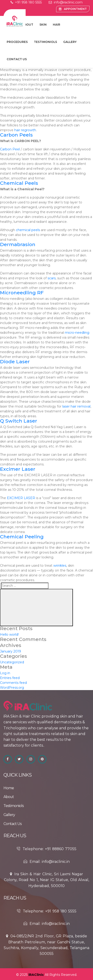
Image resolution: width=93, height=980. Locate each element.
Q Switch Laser (19, 421)
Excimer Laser (18, 469)
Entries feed (10, 678)
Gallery (70, 42)
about (28, 25)
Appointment (73, 9)
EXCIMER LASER (21, 498)
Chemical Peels (19, 183)
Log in (5, 673)
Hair (57, 25)
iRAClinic (36, 975)
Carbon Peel (10, 149)
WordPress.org (12, 688)
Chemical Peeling (22, 537)
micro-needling (77, 333)
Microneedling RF (22, 293)
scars (52, 278)
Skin (43, 25)
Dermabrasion (18, 244)
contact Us (17, 59)
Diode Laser (15, 362)
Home (9, 788)
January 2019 (10, 651)
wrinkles (60, 566)
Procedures (17, 42)
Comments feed (13, 683)
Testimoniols (45, 42)
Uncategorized (12, 662)
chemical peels (28, 230)
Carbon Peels (16, 135)
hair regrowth (25, 130)
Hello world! (9, 634)
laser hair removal (76, 406)
